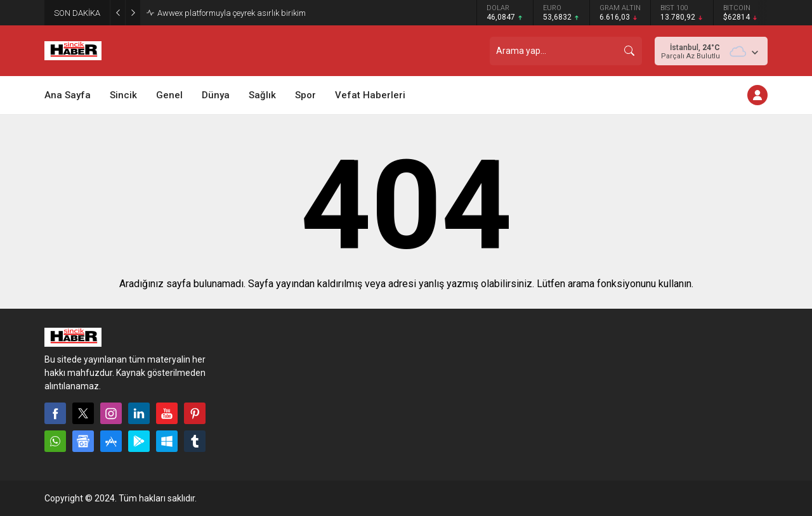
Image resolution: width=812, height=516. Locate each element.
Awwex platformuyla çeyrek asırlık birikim (232, 13)
